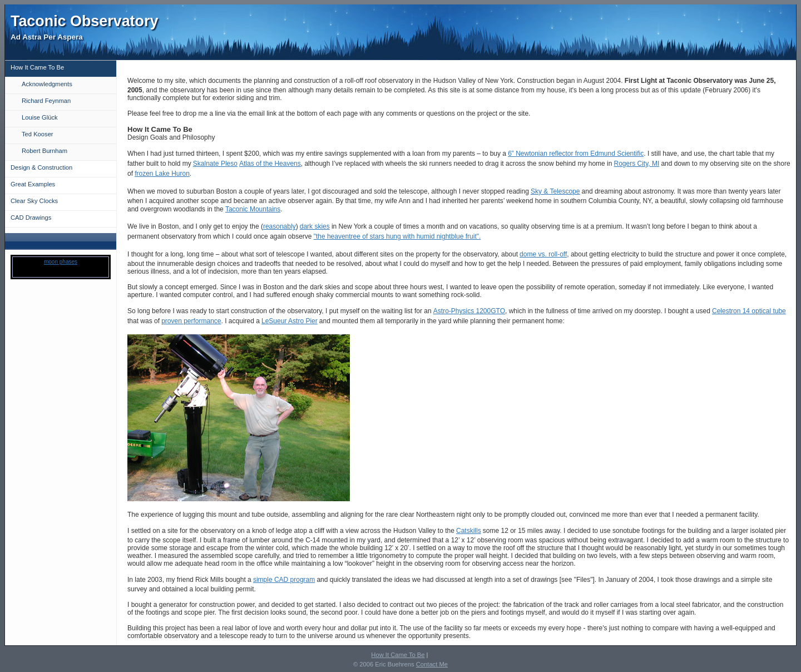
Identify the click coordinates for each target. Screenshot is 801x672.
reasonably (280, 226)
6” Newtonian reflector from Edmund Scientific (576, 154)
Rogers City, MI (637, 164)
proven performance (191, 321)
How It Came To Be (37, 67)
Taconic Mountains (253, 209)
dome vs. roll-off (543, 254)
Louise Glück (40, 117)
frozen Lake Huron (162, 174)
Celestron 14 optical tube (749, 311)
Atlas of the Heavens (270, 164)
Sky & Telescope (555, 191)
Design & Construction (41, 167)
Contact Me (432, 664)
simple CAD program (284, 580)
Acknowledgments (47, 84)
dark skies (315, 226)
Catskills (469, 531)
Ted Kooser (38, 134)
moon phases (61, 262)
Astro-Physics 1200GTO (469, 311)
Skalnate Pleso (215, 164)
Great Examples (33, 184)
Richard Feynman (46, 101)
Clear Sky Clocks (34, 201)
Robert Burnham (44, 151)
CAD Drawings (31, 218)
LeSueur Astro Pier (290, 321)
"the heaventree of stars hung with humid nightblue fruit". (397, 236)
